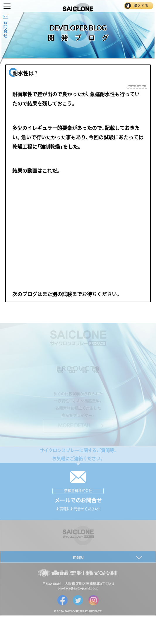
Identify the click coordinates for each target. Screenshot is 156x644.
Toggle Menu (7, 6)
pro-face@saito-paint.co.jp (78, 588)
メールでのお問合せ (78, 500)
